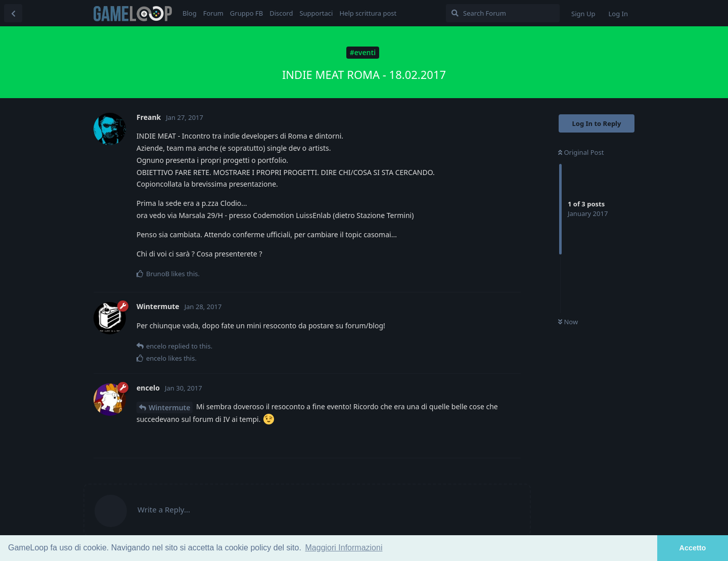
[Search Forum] (503, 13)
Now (568, 322)
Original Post (581, 152)
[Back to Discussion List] (13, 13)
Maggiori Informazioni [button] (344, 548)
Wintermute (169, 407)
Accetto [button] (693, 548)
